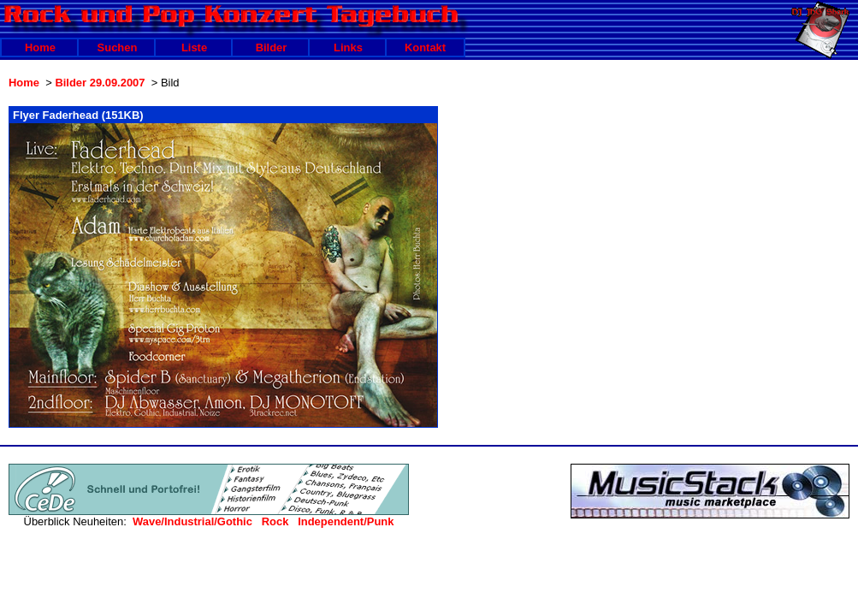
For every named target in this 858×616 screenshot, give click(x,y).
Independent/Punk (346, 521)
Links (348, 47)
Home (40, 47)
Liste (194, 47)
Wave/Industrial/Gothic (192, 521)
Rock (275, 521)
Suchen (118, 47)
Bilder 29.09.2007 (100, 83)
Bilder (272, 47)
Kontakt (425, 47)
